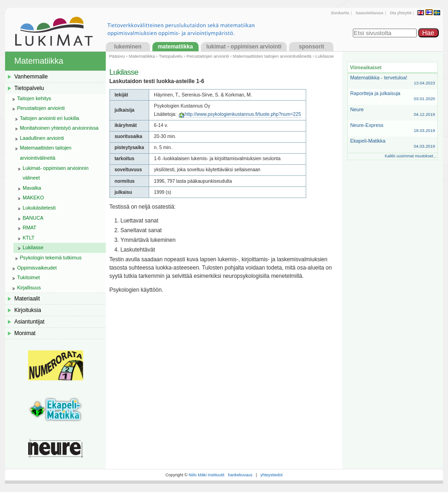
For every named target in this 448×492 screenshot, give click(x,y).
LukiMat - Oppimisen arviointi (244, 47)
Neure (393, 112)
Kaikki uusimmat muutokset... (411, 156)
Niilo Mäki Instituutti (206, 475)
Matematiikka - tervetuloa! (393, 81)
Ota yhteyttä (401, 13)
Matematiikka (176, 47)
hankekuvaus (240, 475)
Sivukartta (340, 13)
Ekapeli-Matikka (393, 144)
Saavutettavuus (369, 13)
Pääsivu (117, 56)
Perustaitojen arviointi (208, 56)
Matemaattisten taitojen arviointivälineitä (272, 56)
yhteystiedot (272, 475)
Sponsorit (312, 47)
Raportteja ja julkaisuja (393, 96)
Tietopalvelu (171, 56)
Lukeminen (128, 47)
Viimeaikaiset (366, 67)
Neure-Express (393, 128)
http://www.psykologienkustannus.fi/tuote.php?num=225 (243, 114)
